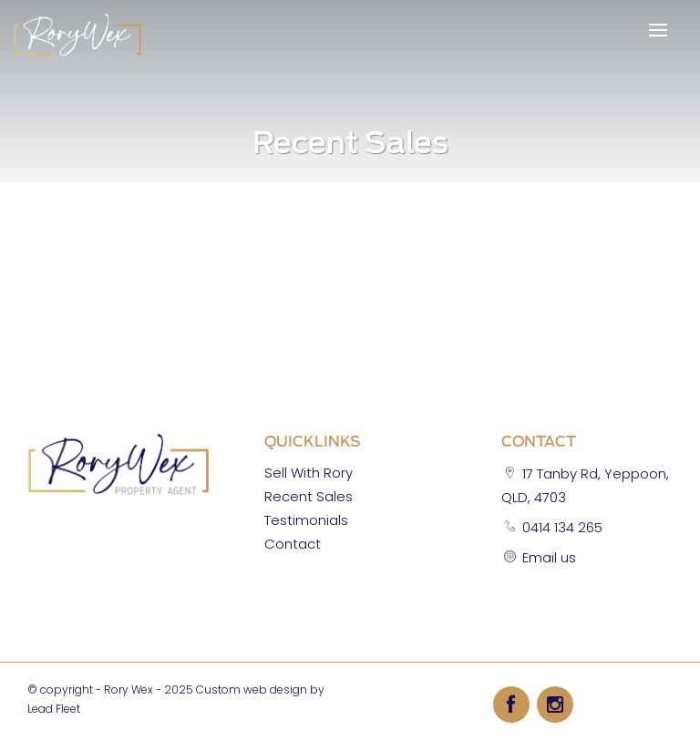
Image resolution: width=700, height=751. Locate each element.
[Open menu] (658, 30)
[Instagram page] (555, 704)
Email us (549, 557)
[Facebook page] (515, 704)
